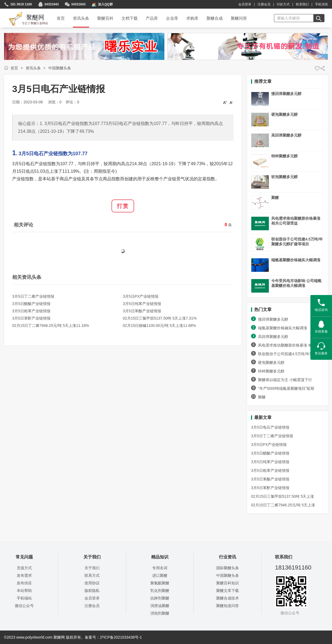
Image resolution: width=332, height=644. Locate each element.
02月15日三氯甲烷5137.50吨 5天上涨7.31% (160, 318)
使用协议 (92, 583)
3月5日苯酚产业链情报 (142, 311)
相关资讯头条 (27, 277)
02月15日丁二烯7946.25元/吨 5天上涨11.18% (51, 326)
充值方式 (24, 568)
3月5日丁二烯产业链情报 (33, 296)
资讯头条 (33, 68)
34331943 (51, 4)
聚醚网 (24, 13)
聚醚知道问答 (228, 606)
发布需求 (24, 575)
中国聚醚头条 (60, 68)
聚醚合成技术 (228, 598)
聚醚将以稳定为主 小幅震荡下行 (285, 380)
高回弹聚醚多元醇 (286, 135)
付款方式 (283, 4)
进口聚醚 (160, 575)
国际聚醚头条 (228, 568)
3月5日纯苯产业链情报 (142, 304)
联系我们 (302, 4)
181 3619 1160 (21, 4)
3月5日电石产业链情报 (270, 427)
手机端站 (24, 598)
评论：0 (72, 102)
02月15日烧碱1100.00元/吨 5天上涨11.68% (159, 326)
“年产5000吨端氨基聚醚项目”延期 (286, 388)
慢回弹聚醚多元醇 (286, 94)
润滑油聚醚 (160, 606)
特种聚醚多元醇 (284, 156)
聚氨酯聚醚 (160, 583)
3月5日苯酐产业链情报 (31, 318)
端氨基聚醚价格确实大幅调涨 (296, 260)
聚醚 (275, 198)
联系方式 (92, 575)
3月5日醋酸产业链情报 (31, 304)
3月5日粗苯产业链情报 (31, 311)
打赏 (123, 206)
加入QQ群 (105, 4)
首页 (14, 68)
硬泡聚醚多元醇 (284, 114)
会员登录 (245, 4)
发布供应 (24, 583)
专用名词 (160, 568)
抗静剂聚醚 (160, 598)
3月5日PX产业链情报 (141, 296)
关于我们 (92, 568)
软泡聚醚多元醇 (284, 177)
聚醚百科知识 (228, 583)
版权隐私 (92, 591)
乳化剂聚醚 (160, 591)
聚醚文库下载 (228, 591)
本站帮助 (24, 591)
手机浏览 (321, 4)
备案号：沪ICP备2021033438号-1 (113, 637)
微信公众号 (24, 606)
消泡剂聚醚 (160, 613)
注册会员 (264, 4)
